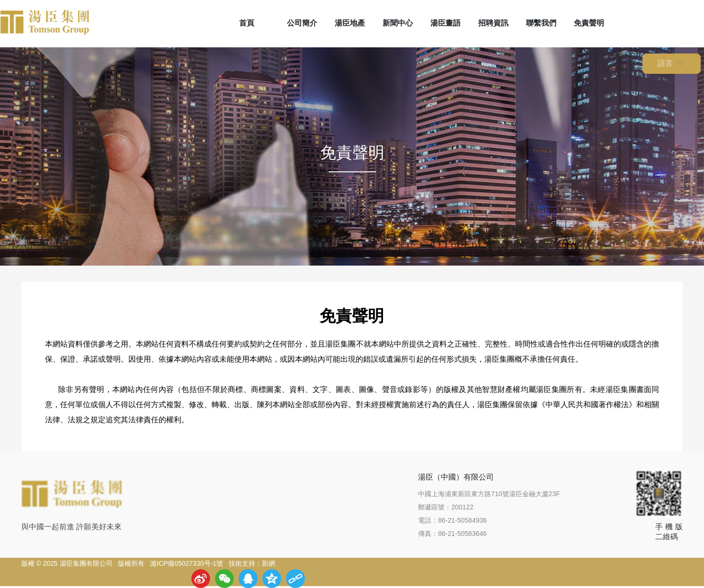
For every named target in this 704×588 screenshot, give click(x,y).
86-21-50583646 (462, 534)
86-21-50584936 (462, 520)
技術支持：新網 (252, 563)
